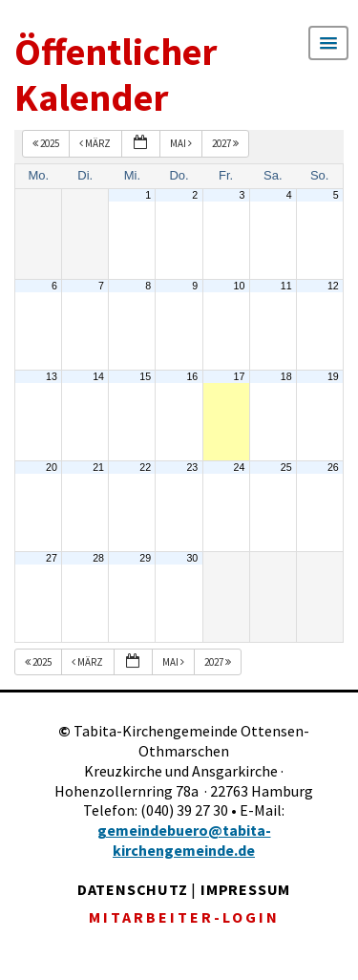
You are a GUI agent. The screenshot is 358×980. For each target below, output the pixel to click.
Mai (182, 143)
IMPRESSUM (245, 889)
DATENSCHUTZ (133, 889)
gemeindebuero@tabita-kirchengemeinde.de (184, 840)
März (96, 143)
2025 (47, 143)
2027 (226, 143)
